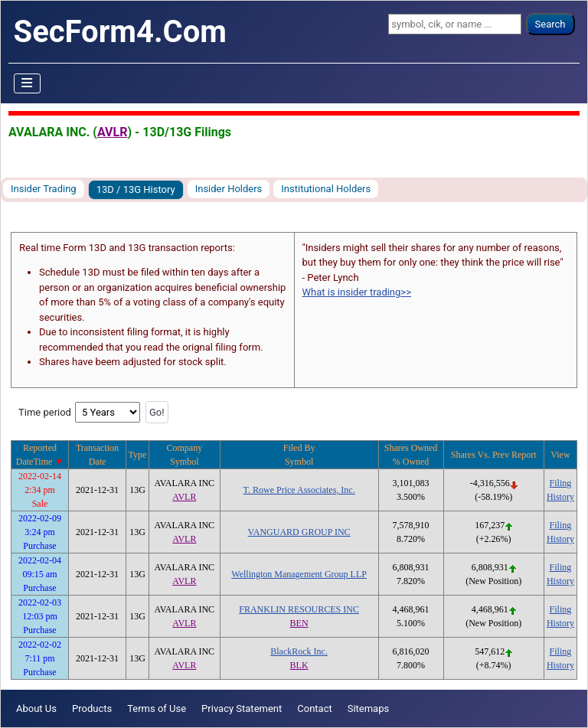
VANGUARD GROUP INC (299, 532)
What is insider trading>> (357, 292)
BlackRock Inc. (299, 651)
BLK (299, 665)
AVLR (112, 132)
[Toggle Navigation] (28, 83)
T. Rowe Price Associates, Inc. (299, 490)
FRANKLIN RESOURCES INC (299, 609)
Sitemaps (369, 708)
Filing (561, 483)
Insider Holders (229, 189)
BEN (299, 623)
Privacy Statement (242, 708)
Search (550, 24)
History (560, 497)
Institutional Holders (326, 189)
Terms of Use (157, 708)
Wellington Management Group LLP (299, 574)
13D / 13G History (136, 189)
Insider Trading (44, 189)
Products (92, 708)
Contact (314, 708)
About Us (36, 708)
